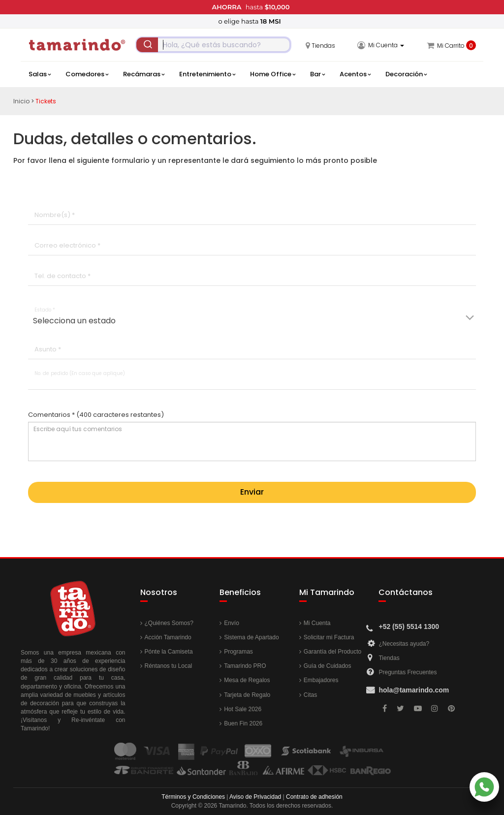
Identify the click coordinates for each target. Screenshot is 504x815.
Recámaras (144, 74)
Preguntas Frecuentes (408, 672)
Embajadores (321, 680)
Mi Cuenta (317, 623)
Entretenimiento (207, 74)
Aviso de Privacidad (255, 797)
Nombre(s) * (55, 215)
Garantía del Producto (332, 652)
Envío (232, 623)
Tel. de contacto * (63, 276)
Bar (317, 74)
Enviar (252, 492)
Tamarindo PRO (245, 666)
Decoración (406, 74)
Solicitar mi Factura (329, 637)
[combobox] (213, 45)
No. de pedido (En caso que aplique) (80, 373)
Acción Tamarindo (168, 637)
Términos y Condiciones (193, 797)
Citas (310, 695)
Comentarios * (96, 415)
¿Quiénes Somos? (169, 623)
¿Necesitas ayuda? (404, 644)
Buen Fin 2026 (243, 723)
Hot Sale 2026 (243, 709)
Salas (40, 74)
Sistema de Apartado (251, 637)
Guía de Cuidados (328, 666)
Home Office (273, 74)
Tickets (46, 101)
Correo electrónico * (67, 245)
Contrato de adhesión (314, 797)
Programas (238, 652)
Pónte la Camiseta (169, 652)
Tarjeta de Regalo (247, 695)
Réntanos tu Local (169, 666)
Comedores (87, 74)
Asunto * (48, 349)
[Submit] (147, 45)
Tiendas (389, 658)
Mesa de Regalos (247, 680)
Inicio (21, 101)
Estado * (45, 310)
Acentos (355, 74)
